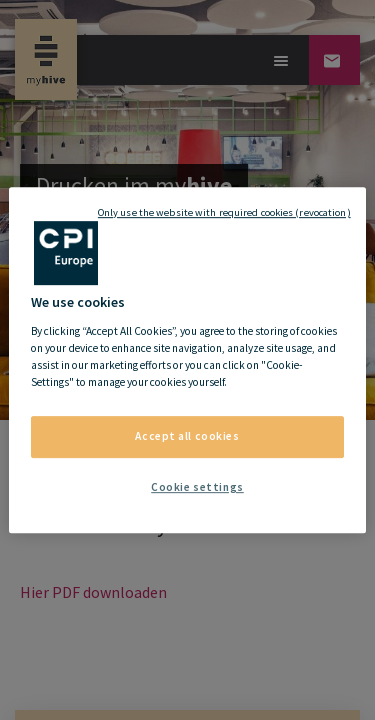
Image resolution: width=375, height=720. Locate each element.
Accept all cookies (187, 436)
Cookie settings (197, 487)
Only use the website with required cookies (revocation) (224, 212)
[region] (187, 360)
